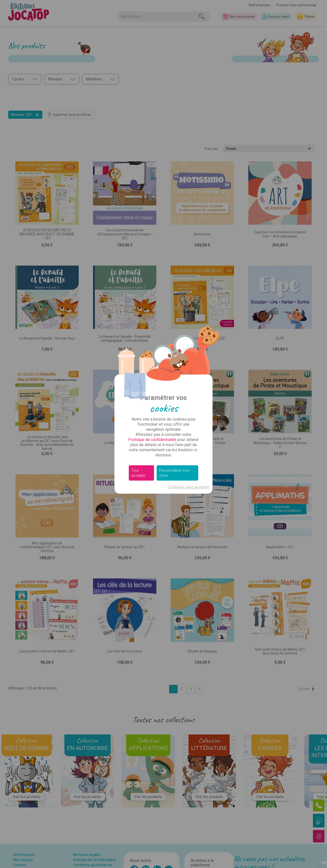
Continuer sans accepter (189, 487)
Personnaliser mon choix (175, 473)
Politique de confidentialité (152, 440)
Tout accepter (138, 473)
